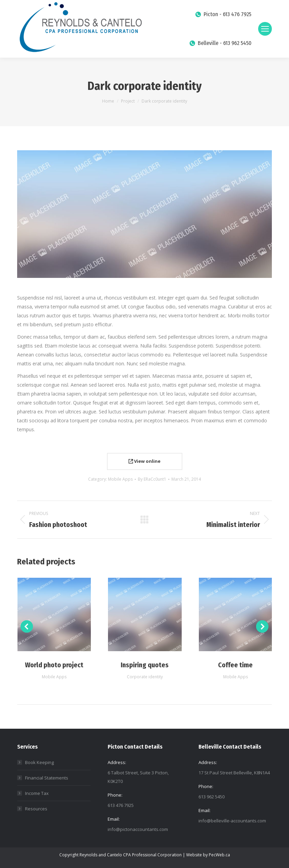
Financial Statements (47, 778)
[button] (27, 626)
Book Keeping (39, 762)
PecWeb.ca (219, 855)
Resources (36, 809)
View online (144, 461)
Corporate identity (145, 677)
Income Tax (37, 793)
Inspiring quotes (145, 665)
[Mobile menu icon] (265, 29)
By (152, 479)
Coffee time (235, 665)
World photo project (54, 665)
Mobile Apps (120, 479)
